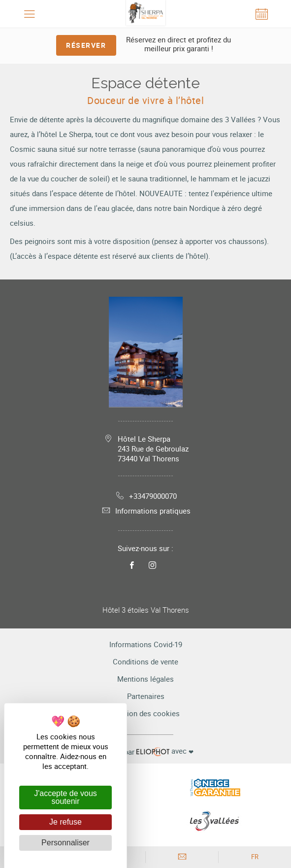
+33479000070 (145, 496)
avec (146, 751)
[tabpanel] (145, 63)
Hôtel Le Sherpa (153, 449)
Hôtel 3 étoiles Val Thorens (146, 610)
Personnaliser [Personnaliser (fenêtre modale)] (65, 843)
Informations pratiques (145, 511)
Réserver (86, 45)
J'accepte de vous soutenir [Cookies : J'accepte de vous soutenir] (65, 797)
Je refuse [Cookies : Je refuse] (65, 822)
